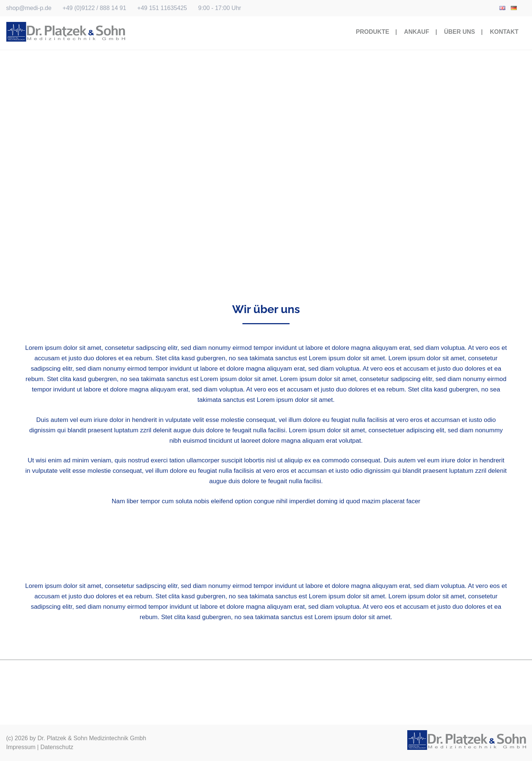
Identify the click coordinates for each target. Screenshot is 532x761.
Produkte (373, 32)
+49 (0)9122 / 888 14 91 (94, 8)
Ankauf (417, 32)
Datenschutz (57, 747)
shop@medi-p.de (29, 8)
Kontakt (504, 32)
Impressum (21, 747)
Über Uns (460, 32)
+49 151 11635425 (162, 8)
